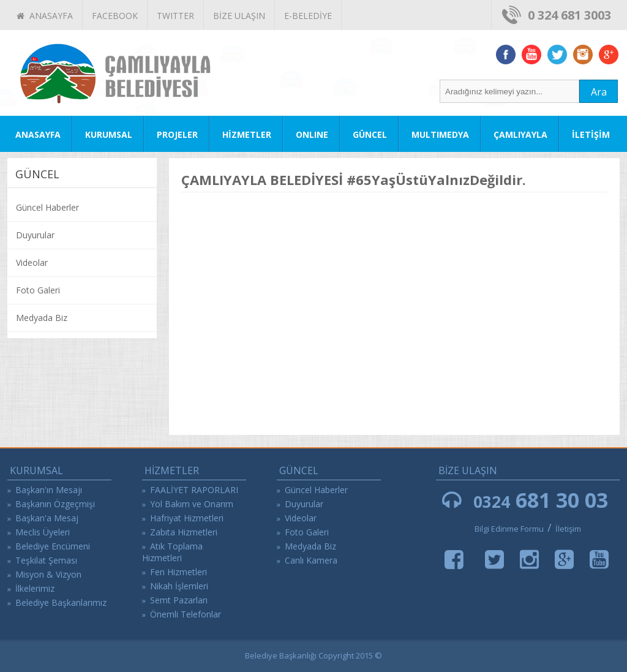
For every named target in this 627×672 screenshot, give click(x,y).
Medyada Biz (42, 318)
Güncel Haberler (47, 207)
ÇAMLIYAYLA (520, 134)
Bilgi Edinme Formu (509, 529)
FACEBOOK (115, 16)
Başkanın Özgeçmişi (55, 504)
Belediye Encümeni (53, 546)
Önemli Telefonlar (186, 614)
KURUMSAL (109, 134)
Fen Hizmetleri (178, 572)
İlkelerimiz (35, 588)
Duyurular (35, 235)
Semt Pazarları (179, 600)
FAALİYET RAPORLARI (194, 490)
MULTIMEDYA (440, 134)
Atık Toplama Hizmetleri (172, 552)
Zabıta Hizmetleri (184, 532)
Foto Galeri (38, 290)
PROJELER (177, 134)
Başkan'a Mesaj (47, 518)
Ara (599, 92)
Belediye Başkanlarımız (61, 602)
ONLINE (312, 134)
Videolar (32, 262)
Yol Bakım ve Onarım (192, 504)
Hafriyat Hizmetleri (187, 518)
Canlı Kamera (311, 560)
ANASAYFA (45, 16)
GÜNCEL (370, 134)
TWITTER (175, 16)
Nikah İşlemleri (179, 586)
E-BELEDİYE (308, 16)
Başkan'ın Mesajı (49, 490)
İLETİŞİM (591, 134)
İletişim (568, 529)
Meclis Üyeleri (43, 532)
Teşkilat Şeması (46, 560)
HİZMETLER (247, 134)
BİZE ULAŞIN (239, 16)
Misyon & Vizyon (48, 574)
